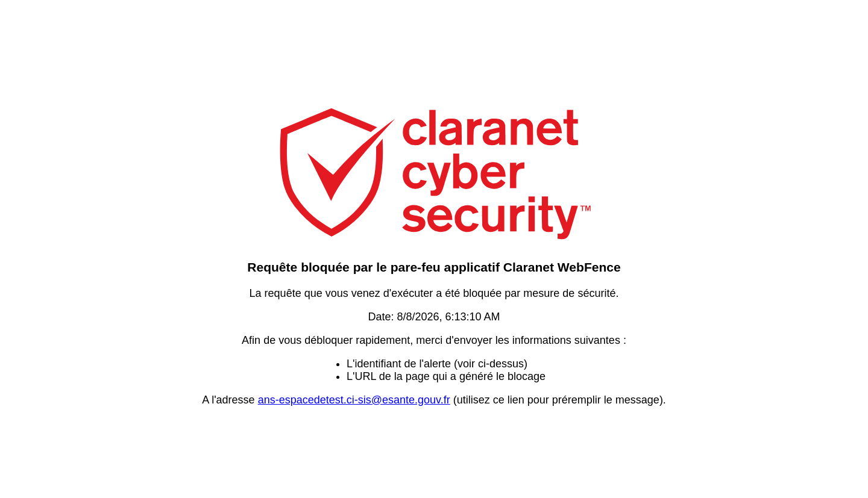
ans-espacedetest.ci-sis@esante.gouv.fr (354, 400)
